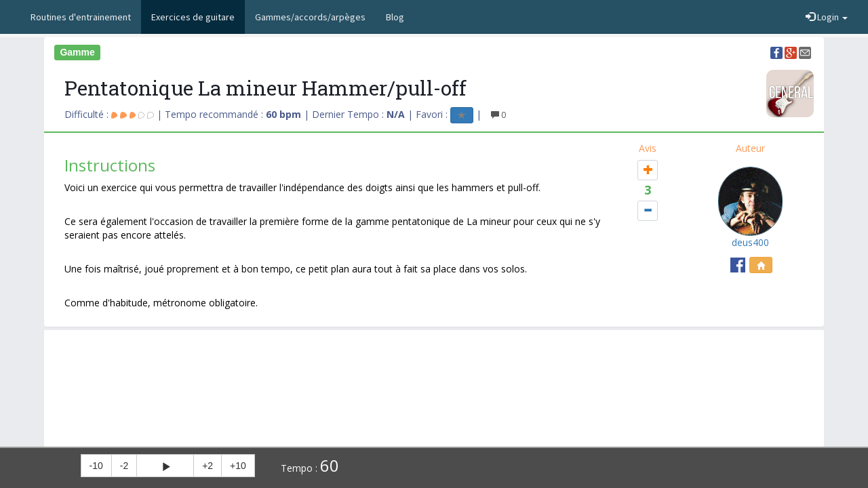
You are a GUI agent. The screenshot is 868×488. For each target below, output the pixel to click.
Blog (395, 17)
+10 (238, 466)
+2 (208, 466)
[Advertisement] (434, 364)
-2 (124, 466)
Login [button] (827, 17)
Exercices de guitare (193, 17)
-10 (96, 466)
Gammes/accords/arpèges (310, 17)
